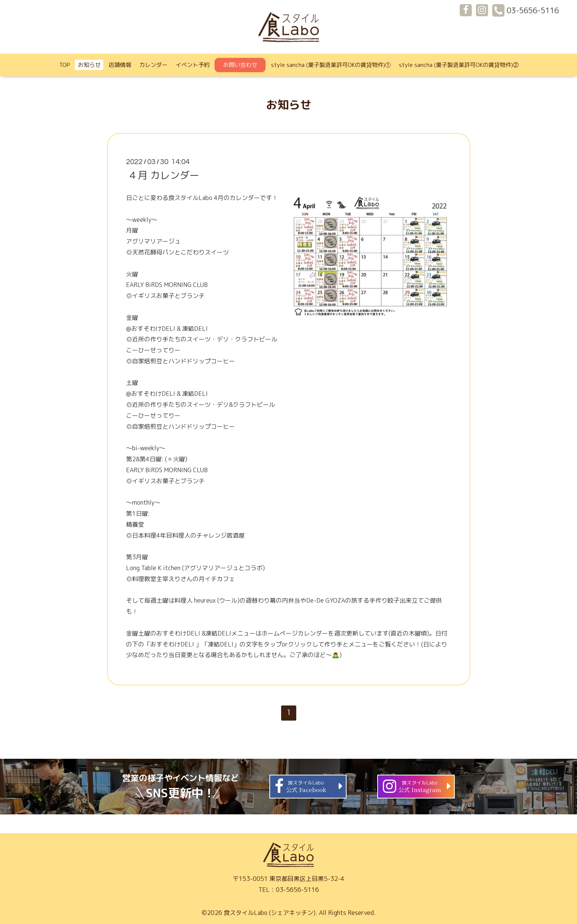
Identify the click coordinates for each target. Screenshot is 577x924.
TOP (65, 65)
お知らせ (89, 65)
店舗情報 (120, 65)
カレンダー (153, 65)
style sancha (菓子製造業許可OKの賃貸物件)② (459, 65)
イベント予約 (193, 65)
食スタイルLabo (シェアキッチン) (270, 913)
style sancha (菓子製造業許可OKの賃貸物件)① (331, 65)
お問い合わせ (240, 65)
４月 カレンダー (164, 175)
